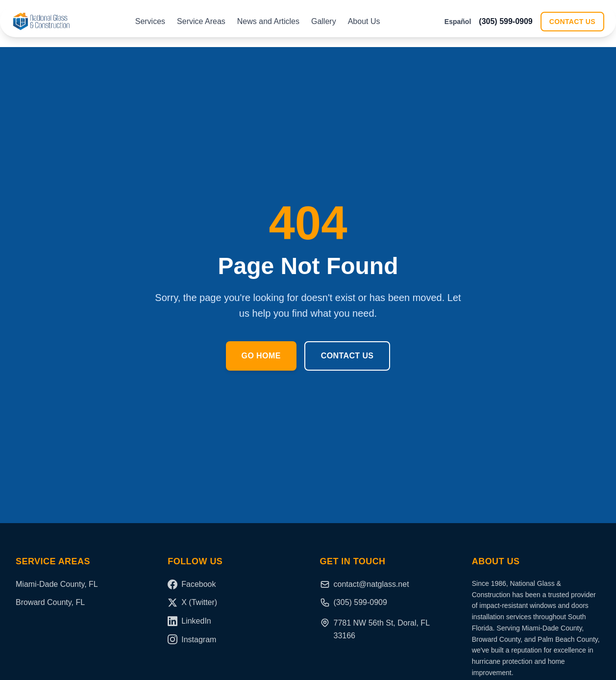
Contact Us (572, 22)
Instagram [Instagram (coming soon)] (192, 639)
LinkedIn (189, 621)
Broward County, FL (50, 602)
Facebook (192, 584)
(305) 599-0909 (505, 21)
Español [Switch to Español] (458, 22)
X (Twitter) (192, 603)
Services (150, 21)
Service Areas (201, 21)
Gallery (324, 21)
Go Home (261, 356)
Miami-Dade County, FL (57, 584)
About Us (364, 21)
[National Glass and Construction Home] (41, 22)
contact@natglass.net (365, 584)
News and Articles (268, 21)
